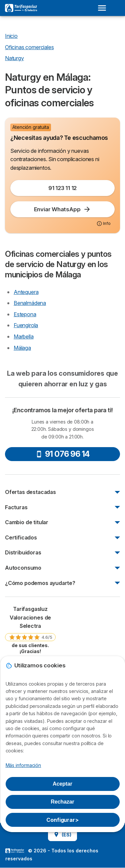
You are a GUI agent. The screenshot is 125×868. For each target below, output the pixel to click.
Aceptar (62, 784)
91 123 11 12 (62, 188)
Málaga (22, 348)
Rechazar (62, 802)
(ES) (62, 835)
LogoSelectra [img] (15, 851)
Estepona (25, 314)
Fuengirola (26, 325)
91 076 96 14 (63, 454)
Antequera (26, 292)
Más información (23, 765)
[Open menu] (104, 8)
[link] (30, 630)
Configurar (62, 820)
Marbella (24, 337)
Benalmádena (30, 303)
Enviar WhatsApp (63, 209)
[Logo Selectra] (21, 8)
